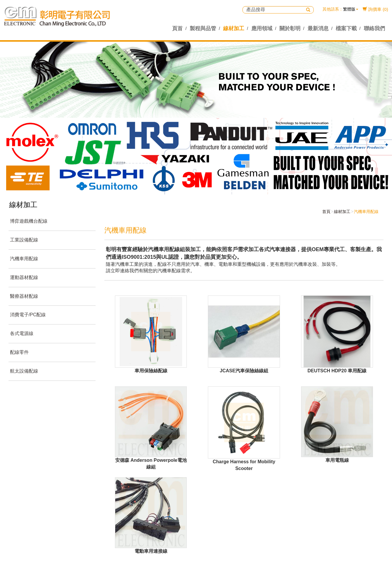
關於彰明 (290, 28)
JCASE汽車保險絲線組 (244, 371)
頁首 (177, 28)
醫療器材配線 (24, 296)
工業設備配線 (24, 240)
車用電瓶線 (337, 460)
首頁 (326, 212)
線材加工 (234, 28)
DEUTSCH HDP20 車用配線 (337, 371)
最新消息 (318, 28)
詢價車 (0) (375, 9)
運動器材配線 (24, 277)
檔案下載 (346, 28)
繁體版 (349, 9)
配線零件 (19, 352)
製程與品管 (203, 28)
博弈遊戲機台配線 (29, 221)
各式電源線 (22, 333)
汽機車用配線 (24, 259)
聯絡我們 (374, 28)
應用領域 (262, 28)
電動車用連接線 (151, 551)
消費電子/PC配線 (28, 315)
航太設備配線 (24, 371)
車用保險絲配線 (151, 371)
